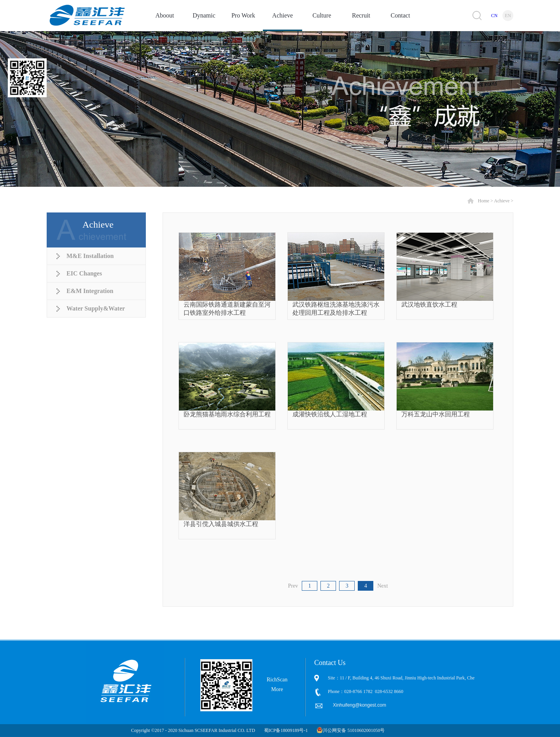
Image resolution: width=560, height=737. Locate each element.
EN (508, 16)
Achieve (502, 201)
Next (382, 586)
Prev (293, 586)
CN (494, 16)
